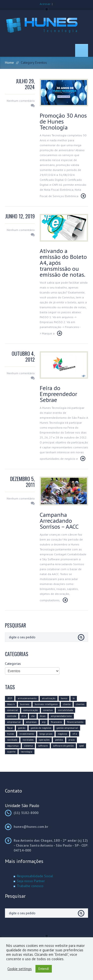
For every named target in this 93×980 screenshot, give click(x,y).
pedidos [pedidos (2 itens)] (59, 740)
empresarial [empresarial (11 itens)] (14, 722)
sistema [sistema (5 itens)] (28, 746)
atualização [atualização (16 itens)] (49, 698)
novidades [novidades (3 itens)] (28, 740)
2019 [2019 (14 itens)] (10, 698)
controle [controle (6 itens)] (12, 716)
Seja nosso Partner (31, 881)
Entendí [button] (44, 969)
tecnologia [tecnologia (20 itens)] (27, 752)
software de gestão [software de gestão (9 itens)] (63, 746)
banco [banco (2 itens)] (64, 698)
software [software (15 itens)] (43, 746)
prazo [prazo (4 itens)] (72, 740)
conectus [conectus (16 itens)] (48, 710)
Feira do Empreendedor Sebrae (58, 394)
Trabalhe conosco (30, 886)
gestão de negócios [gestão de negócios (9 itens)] (41, 728)
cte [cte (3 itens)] (33, 716)
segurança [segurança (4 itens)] (13, 746)
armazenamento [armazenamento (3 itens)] (27, 698)
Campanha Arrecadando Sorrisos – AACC (59, 521)
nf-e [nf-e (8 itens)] (75, 734)
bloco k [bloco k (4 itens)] (11, 704)
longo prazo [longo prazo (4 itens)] (46, 734)
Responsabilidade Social (35, 876)
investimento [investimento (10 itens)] (27, 734)
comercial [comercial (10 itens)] (13, 710)
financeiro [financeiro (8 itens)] (56, 722)
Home (9, 63)
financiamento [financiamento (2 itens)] (75, 722)
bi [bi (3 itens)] (74, 698)
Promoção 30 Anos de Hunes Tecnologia (63, 121)
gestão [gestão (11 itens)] (22, 728)
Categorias (13, 664)
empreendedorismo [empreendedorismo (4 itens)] (61, 716)
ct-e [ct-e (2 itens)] (24, 716)
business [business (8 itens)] (25, 704)
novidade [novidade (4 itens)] (12, 740)
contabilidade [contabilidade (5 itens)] (65, 710)
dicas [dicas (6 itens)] (43, 716)
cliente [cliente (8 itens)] (67, 704)
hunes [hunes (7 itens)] (11, 734)
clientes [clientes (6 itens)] (80, 704)
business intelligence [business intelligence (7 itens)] (46, 704)
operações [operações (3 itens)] (44, 740)
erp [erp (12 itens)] (44, 722)
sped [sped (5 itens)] (81, 746)
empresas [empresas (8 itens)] (31, 722)
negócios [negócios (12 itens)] (62, 734)
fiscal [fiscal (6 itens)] (10, 728)
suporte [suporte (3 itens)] (11, 752)
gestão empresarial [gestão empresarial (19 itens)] (67, 728)
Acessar (45, 4)
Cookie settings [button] (20, 969)
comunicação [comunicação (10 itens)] (31, 710)
